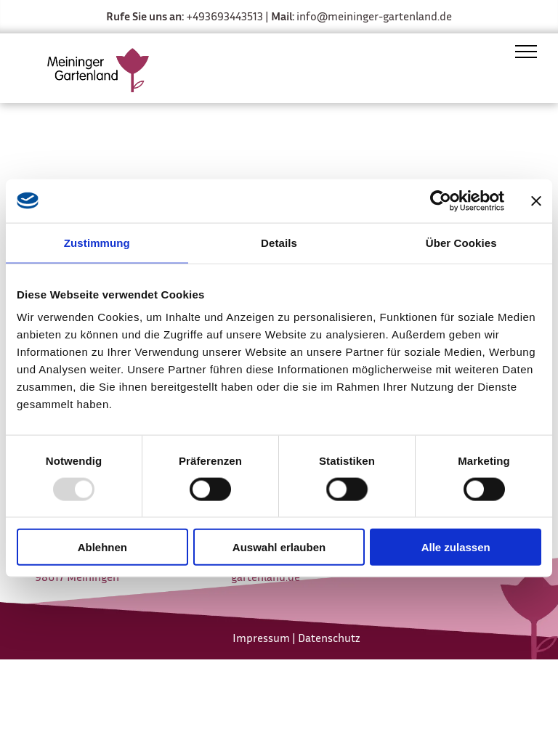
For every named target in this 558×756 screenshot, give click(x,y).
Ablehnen (102, 547)
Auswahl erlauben (279, 547)
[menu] (526, 52)
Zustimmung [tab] (97, 242)
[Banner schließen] (536, 200)
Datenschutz (329, 638)
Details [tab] (279, 242)
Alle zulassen (456, 547)
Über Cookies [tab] (461, 242)
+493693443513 (225, 16)
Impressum (261, 638)
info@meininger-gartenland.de (374, 16)
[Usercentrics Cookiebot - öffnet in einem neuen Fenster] (441, 200)
